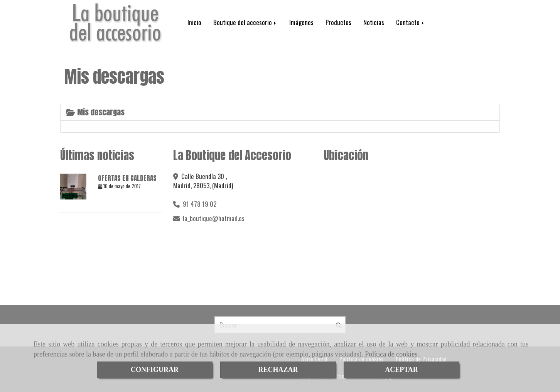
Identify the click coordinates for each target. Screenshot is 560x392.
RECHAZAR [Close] (278, 370)
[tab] (280, 112)
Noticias (374, 22)
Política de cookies (391, 354)
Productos (338, 22)
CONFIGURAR (155, 370)
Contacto (411, 22)
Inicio (194, 22)
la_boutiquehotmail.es (214, 218)
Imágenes (301, 22)
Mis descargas (95, 112)
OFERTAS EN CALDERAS (127, 178)
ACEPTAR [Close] (401, 370)
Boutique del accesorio (245, 22)
